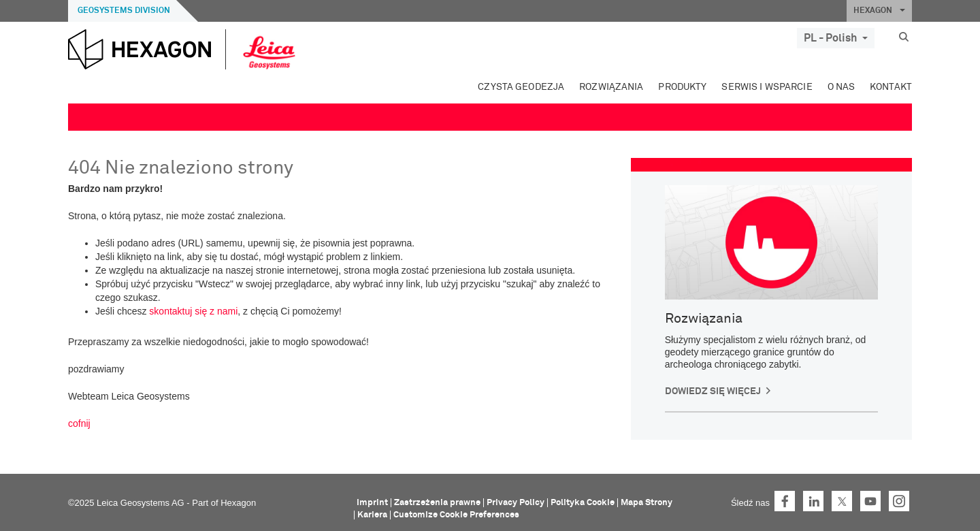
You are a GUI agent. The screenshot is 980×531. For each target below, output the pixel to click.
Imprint (372, 503)
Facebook (785, 501)
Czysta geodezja (521, 87)
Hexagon (238, 503)
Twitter (842, 501)
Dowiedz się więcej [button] (713, 391)
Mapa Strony (647, 503)
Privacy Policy (516, 503)
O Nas (842, 87)
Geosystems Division (124, 11)
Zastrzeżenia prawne (437, 503)
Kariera (372, 515)
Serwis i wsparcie (767, 87)
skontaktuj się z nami (193, 311)
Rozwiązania (611, 87)
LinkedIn (813, 501)
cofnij (79, 423)
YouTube (870, 501)
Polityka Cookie (583, 503)
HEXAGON (879, 11)
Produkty (682, 87)
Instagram (899, 501)
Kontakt (891, 87)
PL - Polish (836, 38)
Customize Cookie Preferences (456, 515)
